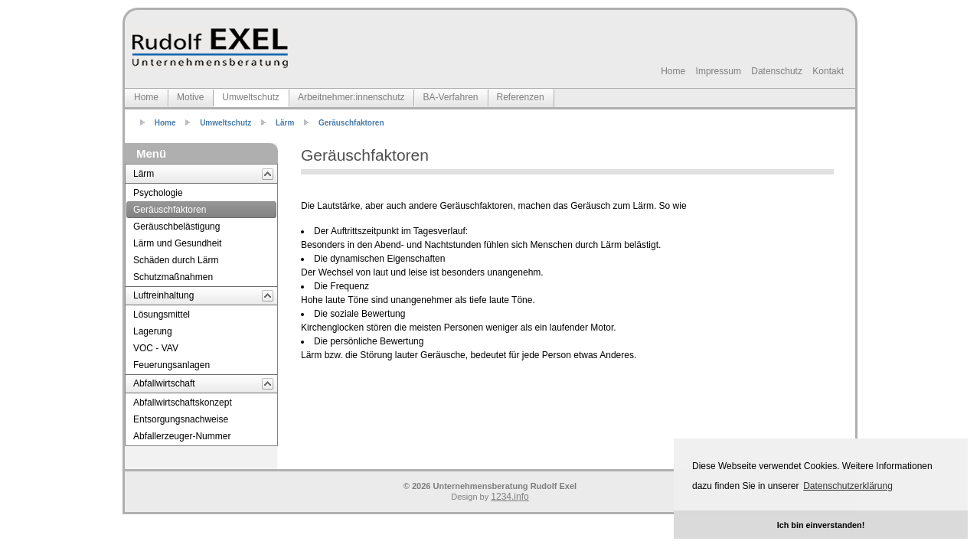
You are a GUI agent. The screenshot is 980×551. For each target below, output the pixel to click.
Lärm (285, 123)
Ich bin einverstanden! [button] (821, 525)
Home (673, 71)
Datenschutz (777, 71)
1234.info (510, 497)
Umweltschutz (225, 123)
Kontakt (828, 71)
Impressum (719, 71)
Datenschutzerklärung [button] (848, 486)
